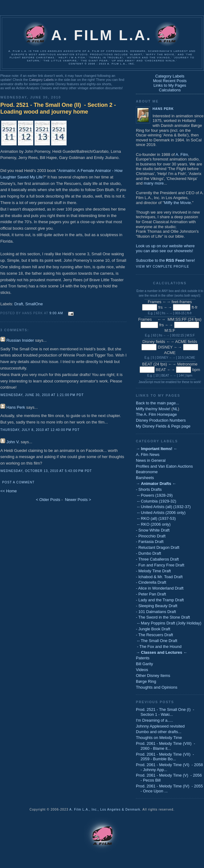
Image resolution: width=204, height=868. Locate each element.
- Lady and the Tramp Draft (160, 600)
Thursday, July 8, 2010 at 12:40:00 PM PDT (40, 430)
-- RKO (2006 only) (153, 524)
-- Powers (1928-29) (154, 495)
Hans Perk (16, 407)
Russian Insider (20, 340)
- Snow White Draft (153, 530)
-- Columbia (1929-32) (156, 501)
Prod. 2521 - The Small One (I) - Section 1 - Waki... (165, 712)
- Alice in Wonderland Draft (160, 588)
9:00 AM (56, 313)
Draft (19, 304)
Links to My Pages (170, 85)
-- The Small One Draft (157, 641)
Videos (142, 670)
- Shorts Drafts (149, 489)
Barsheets (145, 478)
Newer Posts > (78, 500)
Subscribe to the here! (165, 260)
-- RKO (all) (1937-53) (156, 518)
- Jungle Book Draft (153, 629)
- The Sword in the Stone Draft (163, 617)
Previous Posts (155, 702)
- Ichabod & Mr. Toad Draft (159, 577)
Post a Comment (18, 482)
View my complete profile (163, 267)
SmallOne (34, 304)
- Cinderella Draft (151, 582)
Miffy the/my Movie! (153, 409)
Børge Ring (146, 681)
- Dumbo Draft (149, 553)
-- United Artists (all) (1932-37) (163, 507)
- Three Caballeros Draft (157, 559)
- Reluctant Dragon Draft (158, 547)
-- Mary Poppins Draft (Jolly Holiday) (169, 623)
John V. (13, 442)
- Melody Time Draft (153, 571)
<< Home (8, 491)
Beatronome (147, 472)
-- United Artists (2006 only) (161, 513)
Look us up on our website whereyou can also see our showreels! (165, 248)
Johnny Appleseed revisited (160, 726)
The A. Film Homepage (156, 414)
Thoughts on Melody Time (159, 738)
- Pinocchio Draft (151, 536)
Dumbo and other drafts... (159, 732)
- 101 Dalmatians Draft (156, 612)
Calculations (170, 90)
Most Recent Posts (170, 81)
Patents (143, 658)
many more (154, 183)
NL (175, 409)
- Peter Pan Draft (151, 594)
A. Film (182, 154)
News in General (151, 460)
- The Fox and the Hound (159, 647)
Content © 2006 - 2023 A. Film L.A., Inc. (102, 64)
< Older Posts (48, 500)
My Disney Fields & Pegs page (163, 426)
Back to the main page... (157, 403)
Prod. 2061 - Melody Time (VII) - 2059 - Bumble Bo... (165, 757)
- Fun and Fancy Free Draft (160, 565)
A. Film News (148, 455)
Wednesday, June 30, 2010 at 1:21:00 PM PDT (42, 395)
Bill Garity (145, 664)
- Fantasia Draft (150, 542)
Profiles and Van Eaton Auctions (164, 466)
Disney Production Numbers (161, 420)
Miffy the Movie (177, 203)
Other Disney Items (153, 676)
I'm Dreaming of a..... (154, 720)
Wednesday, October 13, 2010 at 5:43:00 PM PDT (46, 471)
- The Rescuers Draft (154, 635)
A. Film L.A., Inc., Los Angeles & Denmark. (105, 810)
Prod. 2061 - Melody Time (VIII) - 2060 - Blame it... (165, 746)
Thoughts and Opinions (157, 687)
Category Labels (41, 80)
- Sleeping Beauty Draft (157, 606)
